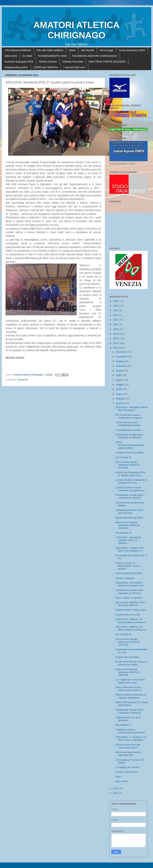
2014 (116, 793)
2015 (116, 788)
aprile (119, 389)
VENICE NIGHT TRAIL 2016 (131, 610)
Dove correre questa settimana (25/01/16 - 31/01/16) (128, 465)
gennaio (121, 403)
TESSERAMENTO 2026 (52, 56)
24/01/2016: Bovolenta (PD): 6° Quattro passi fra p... (131, 474)
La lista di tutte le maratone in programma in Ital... (131, 481)
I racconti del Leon (74, 67)
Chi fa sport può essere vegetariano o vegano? (129, 416)
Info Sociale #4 (123, 457)
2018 (116, 338)
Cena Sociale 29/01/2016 (129, 573)
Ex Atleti (27, 56)
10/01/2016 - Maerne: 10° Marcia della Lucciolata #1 (131, 628)
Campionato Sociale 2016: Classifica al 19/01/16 (130, 496)
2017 (116, 343)
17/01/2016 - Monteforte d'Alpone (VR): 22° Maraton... (128, 540)
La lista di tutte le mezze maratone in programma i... (131, 489)
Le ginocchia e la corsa (128, 615)
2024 (116, 310)
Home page (107, 50)
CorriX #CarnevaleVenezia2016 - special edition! (131, 445)
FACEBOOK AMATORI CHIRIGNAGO (95, 56)
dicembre (121, 352)
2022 (116, 320)
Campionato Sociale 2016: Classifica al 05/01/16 (130, 711)
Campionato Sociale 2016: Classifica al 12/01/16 (130, 592)
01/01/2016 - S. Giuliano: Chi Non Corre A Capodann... (131, 739)
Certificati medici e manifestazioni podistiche (130, 731)
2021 (116, 324)
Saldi (118, 777)
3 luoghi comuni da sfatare (130, 453)
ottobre (120, 361)
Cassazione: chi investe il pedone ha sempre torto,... (131, 584)
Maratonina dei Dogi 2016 (129, 518)
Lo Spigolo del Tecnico (127, 767)
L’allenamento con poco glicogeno (128, 719)
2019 (116, 334)
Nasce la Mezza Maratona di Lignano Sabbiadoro (131, 696)
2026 (116, 301)
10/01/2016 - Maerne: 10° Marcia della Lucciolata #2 (131, 621)
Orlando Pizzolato (73, 62)
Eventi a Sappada (125, 578)
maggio (120, 385)
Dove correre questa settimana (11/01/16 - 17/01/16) (128, 642)
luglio (119, 375)
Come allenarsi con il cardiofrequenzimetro (128, 424)
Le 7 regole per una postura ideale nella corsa (130, 681)
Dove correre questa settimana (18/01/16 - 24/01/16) (128, 525)
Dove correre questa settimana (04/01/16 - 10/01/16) (128, 672)
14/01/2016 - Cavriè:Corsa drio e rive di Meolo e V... (130, 549)
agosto (120, 371)
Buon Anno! (122, 781)
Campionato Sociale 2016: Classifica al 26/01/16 (130, 436)
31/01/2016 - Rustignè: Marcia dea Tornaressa (132, 409)
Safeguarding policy (16, 67)
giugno (120, 380)
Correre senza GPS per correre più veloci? (128, 746)
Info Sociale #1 (123, 725)
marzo (120, 394)
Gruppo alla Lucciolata (127, 657)
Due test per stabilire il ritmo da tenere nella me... (130, 604)
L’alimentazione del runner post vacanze (130, 511)
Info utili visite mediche (50, 50)
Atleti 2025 (11, 56)
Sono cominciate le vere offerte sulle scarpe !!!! (129, 689)
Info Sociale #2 (123, 634)
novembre (122, 357)
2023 (116, 315)
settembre (122, 366)
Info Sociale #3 (123, 533)
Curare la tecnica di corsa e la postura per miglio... (131, 663)
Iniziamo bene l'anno (126, 772)
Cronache (23, 380)
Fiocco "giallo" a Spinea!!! (129, 598)
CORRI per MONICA (46, 67)
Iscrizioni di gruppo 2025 (19, 62)
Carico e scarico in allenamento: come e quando (128, 566)
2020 (116, 329)
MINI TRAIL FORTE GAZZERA (107, 62)
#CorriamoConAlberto (18, 50)
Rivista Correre (48, 62)
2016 (116, 348)
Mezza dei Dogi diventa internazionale (128, 754)
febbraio (121, 399)
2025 (116, 306)
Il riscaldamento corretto (128, 430)
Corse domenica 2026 (132, 50)
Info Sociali (87, 50)
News (72, 50)
